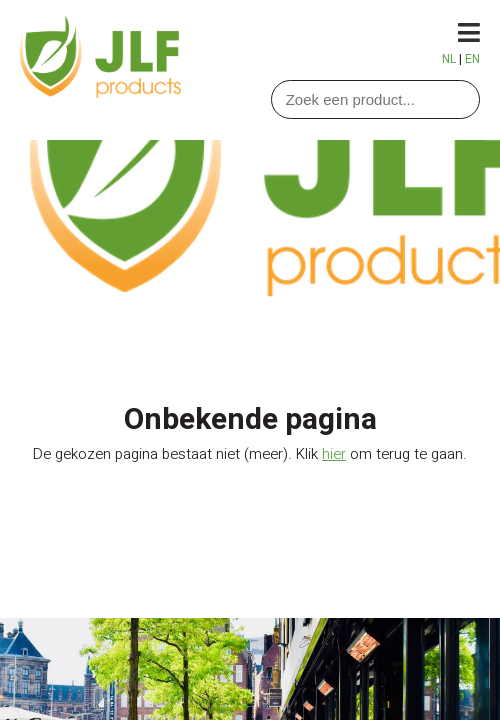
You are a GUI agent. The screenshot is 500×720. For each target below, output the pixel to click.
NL (449, 59)
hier (334, 454)
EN (472, 59)
